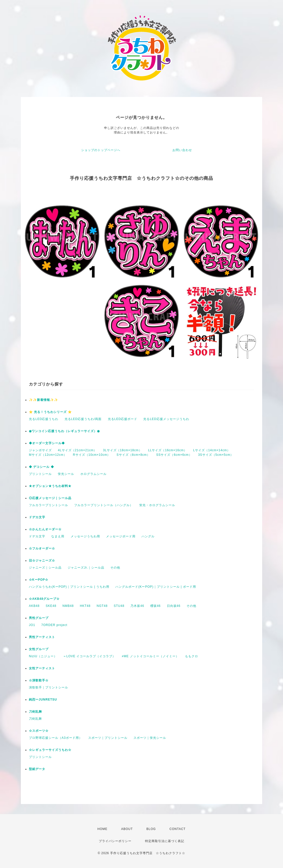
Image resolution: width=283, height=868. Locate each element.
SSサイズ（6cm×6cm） (174, 455)
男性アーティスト (42, 637)
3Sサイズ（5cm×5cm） (216, 455)
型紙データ (37, 769)
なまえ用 (58, 536)
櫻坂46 (155, 606)
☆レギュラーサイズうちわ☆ (50, 750)
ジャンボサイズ (40, 450)
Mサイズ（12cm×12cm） (48, 455)
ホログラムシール (93, 474)
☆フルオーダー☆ (42, 548)
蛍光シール (66, 474)
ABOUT (127, 829)
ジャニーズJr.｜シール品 (86, 568)
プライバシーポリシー (115, 841)
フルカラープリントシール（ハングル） (104, 505)
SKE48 (51, 606)
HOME (103, 829)
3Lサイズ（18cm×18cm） (123, 450)
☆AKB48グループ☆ (44, 599)
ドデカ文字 (37, 517)
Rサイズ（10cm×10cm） (92, 455)
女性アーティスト (42, 668)
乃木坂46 (137, 606)
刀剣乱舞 (35, 712)
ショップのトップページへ (101, 150)
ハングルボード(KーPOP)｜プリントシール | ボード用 (156, 587)
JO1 (32, 625)
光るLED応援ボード (123, 419)
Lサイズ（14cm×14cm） (212, 450)
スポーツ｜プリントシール (108, 738)
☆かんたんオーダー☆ (45, 529)
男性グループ (39, 618)
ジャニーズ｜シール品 (45, 568)
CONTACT (177, 829)
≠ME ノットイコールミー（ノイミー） (150, 656)
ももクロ (192, 656)
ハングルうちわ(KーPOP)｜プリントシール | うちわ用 (69, 587)
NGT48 (102, 606)
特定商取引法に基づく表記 (165, 841)
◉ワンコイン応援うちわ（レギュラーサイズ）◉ (64, 431)
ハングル (148, 536)
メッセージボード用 (121, 536)
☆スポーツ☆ (39, 731)
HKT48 (85, 606)
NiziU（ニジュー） (43, 656)
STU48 (119, 606)
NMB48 (68, 606)
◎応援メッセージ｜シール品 (50, 498)
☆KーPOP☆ (39, 580)
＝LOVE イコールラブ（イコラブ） (89, 656)
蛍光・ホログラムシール (157, 505)
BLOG (151, 829)
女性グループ (39, 649)
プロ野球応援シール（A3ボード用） (56, 738)
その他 (115, 568)
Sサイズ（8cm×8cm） (133, 455)
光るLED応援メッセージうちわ (166, 419)
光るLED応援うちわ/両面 (83, 419)
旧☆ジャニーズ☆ (42, 561)
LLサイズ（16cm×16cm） (168, 450)
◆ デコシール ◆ (41, 467)
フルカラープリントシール (49, 505)
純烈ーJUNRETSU (43, 700)
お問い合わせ (182, 150)
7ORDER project (54, 625)
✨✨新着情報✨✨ (43, 400)
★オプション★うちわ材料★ (50, 486)
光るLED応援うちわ (44, 419)
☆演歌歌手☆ (39, 680)
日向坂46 (174, 606)
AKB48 (34, 606)
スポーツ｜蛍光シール (150, 738)
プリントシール (40, 474)
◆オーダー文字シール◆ (47, 443)
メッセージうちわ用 (85, 536)
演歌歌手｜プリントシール (49, 687)
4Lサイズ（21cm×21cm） (77, 450)
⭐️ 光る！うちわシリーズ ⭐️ (50, 412)
